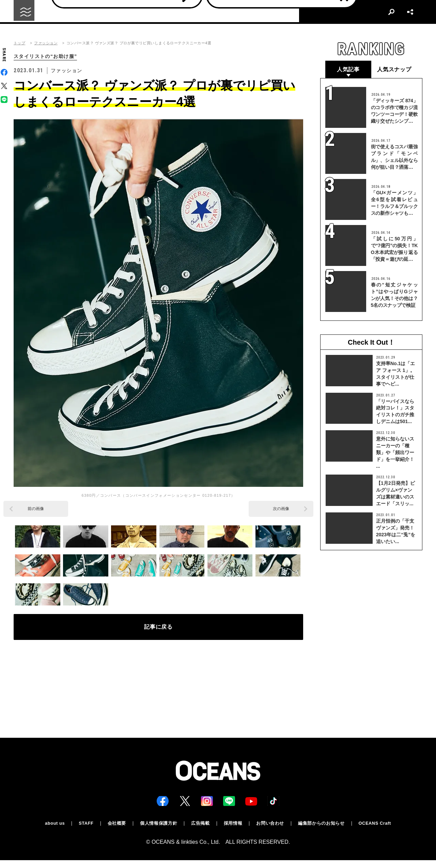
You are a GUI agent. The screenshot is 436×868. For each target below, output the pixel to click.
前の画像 (36, 509)
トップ (19, 43)
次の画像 (281, 509)
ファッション (46, 43)
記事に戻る (159, 630)
